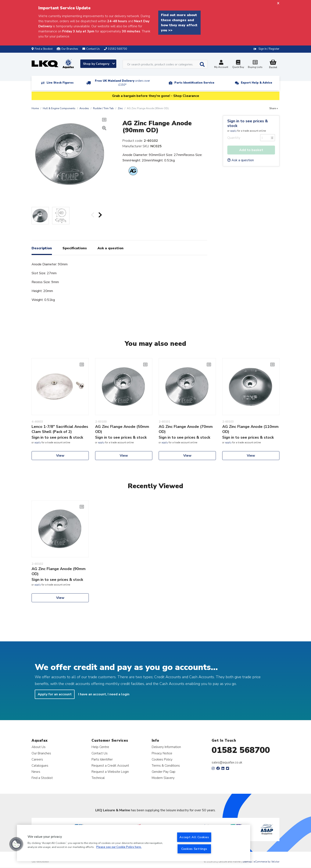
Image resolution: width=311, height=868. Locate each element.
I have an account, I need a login (104, 694)
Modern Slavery (163, 778)
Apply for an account (55, 694)
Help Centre (100, 747)
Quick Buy (238, 65)
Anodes (84, 108)
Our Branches (67, 49)
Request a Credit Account (110, 765)
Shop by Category (99, 64)
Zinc (120, 108)
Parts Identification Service (194, 83)
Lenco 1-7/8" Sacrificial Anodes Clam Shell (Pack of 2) (60, 429)
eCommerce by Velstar (267, 862)
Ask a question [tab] (110, 248)
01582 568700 (241, 750)
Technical (98, 778)
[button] (16, 844)
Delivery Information (166, 747)
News (36, 772)
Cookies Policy (162, 759)
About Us (39, 747)
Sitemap (247, 862)
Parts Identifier (102, 759)
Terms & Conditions (166, 765)
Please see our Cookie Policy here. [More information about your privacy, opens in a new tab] (119, 847)
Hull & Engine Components (59, 108)
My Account (221, 65)
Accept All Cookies (194, 837)
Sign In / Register (269, 49)
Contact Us (100, 753)
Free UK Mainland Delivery (122, 83)
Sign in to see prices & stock (248, 123)
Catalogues (40, 765)
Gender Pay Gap (164, 772)
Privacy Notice (162, 753)
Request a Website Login (110, 772)
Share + (274, 108)
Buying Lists (255, 65)
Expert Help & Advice (257, 83)
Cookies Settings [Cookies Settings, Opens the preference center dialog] (194, 849)
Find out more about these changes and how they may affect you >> (179, 23)
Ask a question (241, 160)
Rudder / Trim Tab (103, 108)
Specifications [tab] (75, 248)
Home (35, 108)
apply (233, 131)
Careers (37, 759)
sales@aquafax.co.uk (227, 762)
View (60, 456)
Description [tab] (42, 248)
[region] (134, 843)
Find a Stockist (42, 49)
